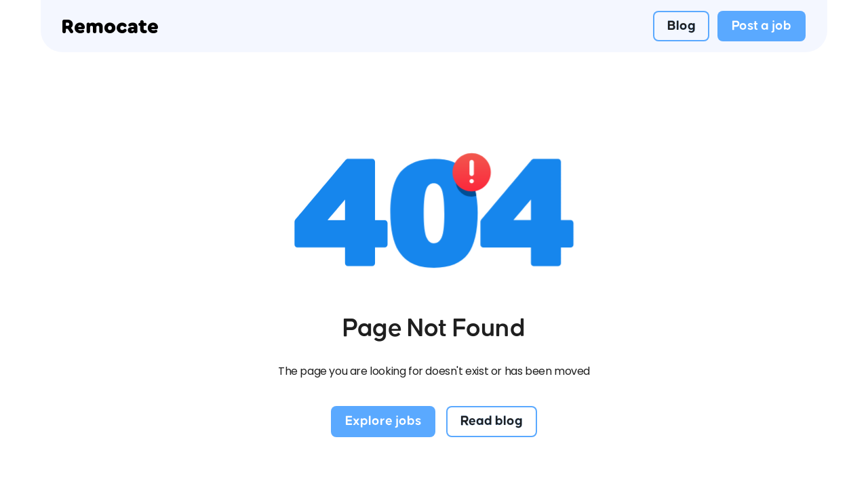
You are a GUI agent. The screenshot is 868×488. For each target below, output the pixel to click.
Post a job (762, 26)
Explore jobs (383, 421)
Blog (682, 26)
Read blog (492, 421)
